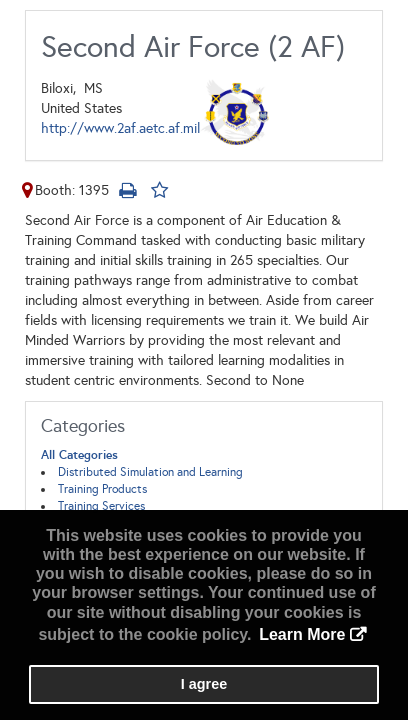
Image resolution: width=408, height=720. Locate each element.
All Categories (79, 455)
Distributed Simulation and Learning (150, 472)
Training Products (102, 489)
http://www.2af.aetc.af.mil (120, 128)
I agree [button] (204, 684)
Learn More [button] (302, 634)
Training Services (101, 506)
